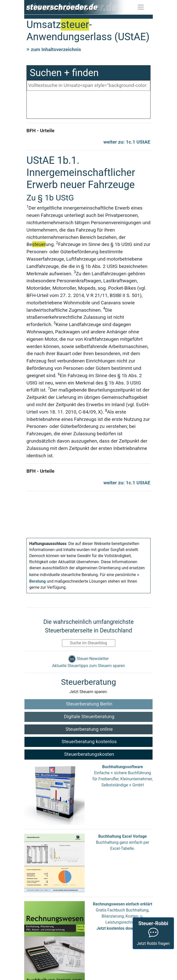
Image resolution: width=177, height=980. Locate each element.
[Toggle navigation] (141, 7)
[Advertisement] (88, 106)
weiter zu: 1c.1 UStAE (127, 142)
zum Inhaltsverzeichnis (56, 49)
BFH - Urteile (40, 131)
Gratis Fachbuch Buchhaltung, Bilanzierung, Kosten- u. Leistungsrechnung (123, 916)
